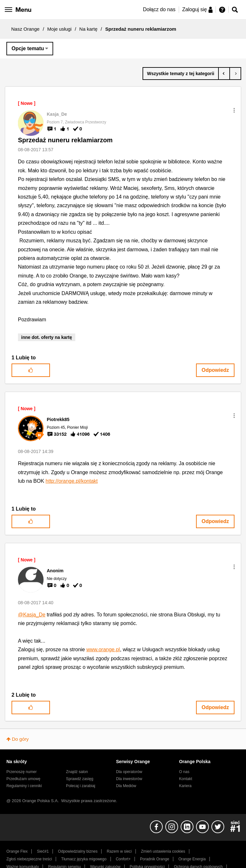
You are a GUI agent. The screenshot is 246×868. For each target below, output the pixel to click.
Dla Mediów (126, 786)
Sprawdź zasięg (80, 779)
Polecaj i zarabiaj (81, 786)
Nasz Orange (25, 29)
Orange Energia (192, 859)
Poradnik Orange (155, 859)
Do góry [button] (20, 739)
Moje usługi (60, 29)
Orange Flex (17, 851)
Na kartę (89, 29)
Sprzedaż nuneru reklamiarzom (65, 140)
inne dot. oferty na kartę (47, 337)
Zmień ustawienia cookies (163, 851)
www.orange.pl (103, 649)
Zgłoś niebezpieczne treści (29, 859)
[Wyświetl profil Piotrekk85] (58, 419)
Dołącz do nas (159, 9)
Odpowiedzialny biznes (78, 851)
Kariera (185, 786)
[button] (234, 110)
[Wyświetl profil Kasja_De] (57, 114)
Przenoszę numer (22, 772)
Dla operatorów (129, 772)
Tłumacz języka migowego (84, 859)
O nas (184, 772)
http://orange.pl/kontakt (72, 481)
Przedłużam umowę (23, 779)
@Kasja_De (32, 615)
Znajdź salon (77, 772)
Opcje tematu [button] (28, 48)
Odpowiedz (215, 370)
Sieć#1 (43, 851)
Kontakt (186, 779)
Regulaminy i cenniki (24, 786)
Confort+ (123, 859)
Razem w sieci (119, 851)
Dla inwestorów (129, 779)
